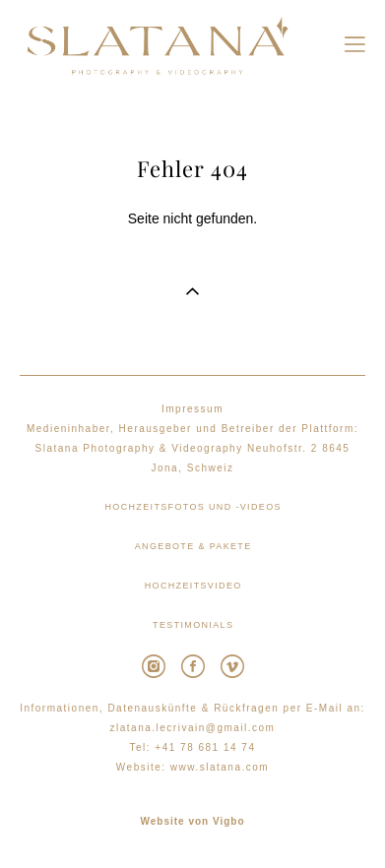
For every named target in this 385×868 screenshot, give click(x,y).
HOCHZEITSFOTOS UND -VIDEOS (192, 507)
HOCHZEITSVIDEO (193, 586)
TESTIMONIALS (193, 625)
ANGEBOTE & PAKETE (193, 546)
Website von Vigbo (192, 822)
